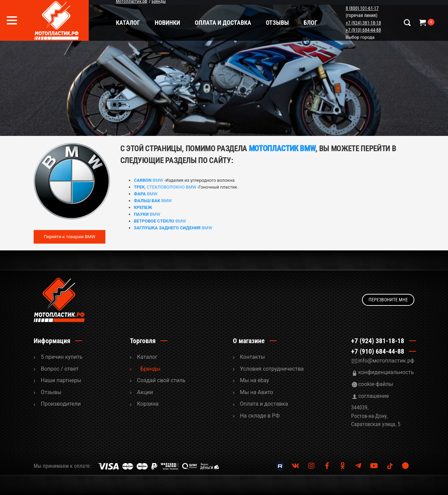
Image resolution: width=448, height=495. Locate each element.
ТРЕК (139, 187)
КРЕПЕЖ (143, 207)
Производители (61, 404)
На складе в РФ (260, 416)
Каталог (129, 23)
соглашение (374, 396)
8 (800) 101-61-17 (363, 8)
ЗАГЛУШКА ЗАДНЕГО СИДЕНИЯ (167, 228)
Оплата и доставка (224, 23)
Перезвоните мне (388, 300)
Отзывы (279, 23)
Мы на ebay (255, 380)
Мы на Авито (257, 392)
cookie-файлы (376, 384)
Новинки (169, 23)
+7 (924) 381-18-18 (364, 23)
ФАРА (140, 194)
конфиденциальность (386, 372)
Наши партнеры (61, 380)
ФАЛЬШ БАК (147, 201)
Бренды (150, 369)
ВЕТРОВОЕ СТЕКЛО (154, 221)
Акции (145, 392)
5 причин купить (62, 357)
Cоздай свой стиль (161, 380)
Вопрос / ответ (60, 369)
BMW (157, 180)
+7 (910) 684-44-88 (364, 30)
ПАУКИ (141, 214)
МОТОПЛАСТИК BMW (282, 149)
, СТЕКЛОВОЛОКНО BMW (170, 187)
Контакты (252, 357)
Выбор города (361, 37)
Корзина (148, 404)
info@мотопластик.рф (386, 361)
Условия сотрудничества (272, 369)
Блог (312, 23)
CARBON (143, 180)
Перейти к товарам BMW (70, 237)
